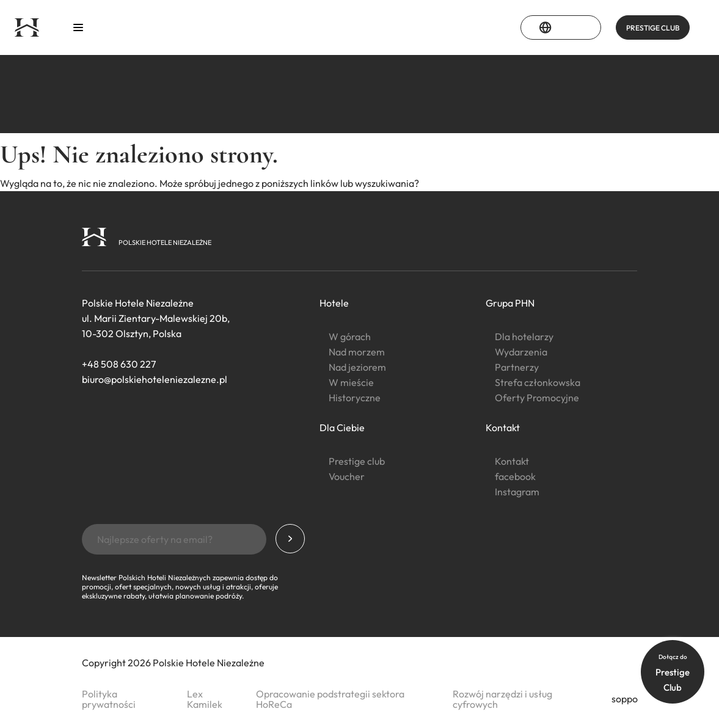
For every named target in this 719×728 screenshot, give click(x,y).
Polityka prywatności (109, 699)
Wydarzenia (521, 352)
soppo (625, 699)
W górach (350, 337)
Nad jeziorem (357, 367)
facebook (515, 476)
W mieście (351, 382)
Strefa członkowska (538, 382)
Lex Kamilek (205, 699)
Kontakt (503, 428)
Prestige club (357, 461)
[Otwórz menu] (78, 28)
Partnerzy (517, 367)
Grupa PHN (510, 303)
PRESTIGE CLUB (653, 28)
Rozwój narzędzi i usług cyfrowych (502, 699)
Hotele (334, 303)
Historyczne (355, 398)
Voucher (347, 476)
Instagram (517, 492)
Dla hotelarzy (524, 337)
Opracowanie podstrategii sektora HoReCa (330, 699)
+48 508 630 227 (119, 364)
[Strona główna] (27, 27)
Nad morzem (357, 352)
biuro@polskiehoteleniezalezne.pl (155, 379)
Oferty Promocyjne (537, 398)
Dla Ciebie (342, 428)
